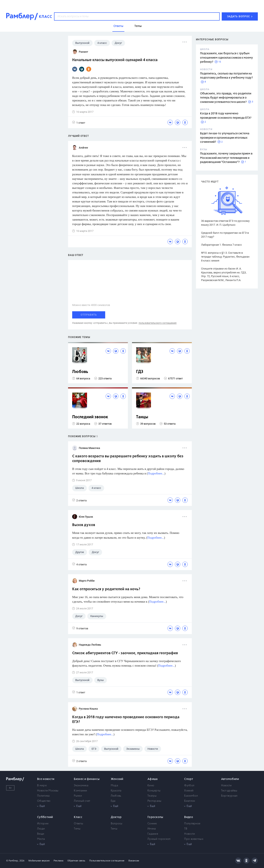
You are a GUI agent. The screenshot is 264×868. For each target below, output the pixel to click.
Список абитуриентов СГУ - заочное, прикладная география (125, 653)
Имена (152, 829)
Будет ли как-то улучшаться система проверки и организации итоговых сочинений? (225, 138)
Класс (78, 817)
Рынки (78, 796)
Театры (152, 796)
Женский (117, 779)
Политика (43, 796)
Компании (80, 791)
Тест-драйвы (229, 791)
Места (41, 839)
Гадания (153, 834)
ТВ (186, 829)
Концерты (154, 791)
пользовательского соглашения (158, 323)
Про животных (194, 839)
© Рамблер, (12, 861)
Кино (151, 786)
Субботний (45, 817)
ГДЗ (140, 372)
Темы (77, 829)
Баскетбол (191, 796)
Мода (114, 786)
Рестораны (154, 801)
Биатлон (190, 801)
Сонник (152, 824)
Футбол (189, 786)
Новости (226, 786)
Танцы (142, 417)
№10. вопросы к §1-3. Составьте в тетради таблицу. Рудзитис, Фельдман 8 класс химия (225, 257)
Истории (43, 824)
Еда (113, 801)
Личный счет (82, 801)
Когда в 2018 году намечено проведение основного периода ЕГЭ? (126, 720)
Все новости (46, 779)
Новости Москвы (48, 791)
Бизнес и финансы (87, 779)
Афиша (153, 779)
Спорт (189, 779)
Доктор (116, 817)
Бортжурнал (229, 796)
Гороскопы (155, 817)
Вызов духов (84, 525)
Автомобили (230, 779)
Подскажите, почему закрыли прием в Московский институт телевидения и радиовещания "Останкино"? (226, 158)
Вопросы (117, 824)
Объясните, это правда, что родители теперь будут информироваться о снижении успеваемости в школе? (226, 98)
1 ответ (79, 123)
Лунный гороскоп (159, 839)
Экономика (81, 786)
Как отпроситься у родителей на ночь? (106, 589)
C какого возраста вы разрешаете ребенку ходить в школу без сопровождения (128, 459)
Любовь (80, 372)
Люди (41, 829)
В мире (42, 786)
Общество (44, 801)
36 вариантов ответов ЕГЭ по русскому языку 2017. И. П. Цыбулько (225, 223)
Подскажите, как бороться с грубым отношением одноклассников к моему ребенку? (226, 58)
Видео (189, 817)
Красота (116, 791)
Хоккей (189, 791)
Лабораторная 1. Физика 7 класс (222, 245)
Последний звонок (90, 417)
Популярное (192, 824)
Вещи (41, 834)
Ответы (78, 824)
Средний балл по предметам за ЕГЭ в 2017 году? (225, 235)
